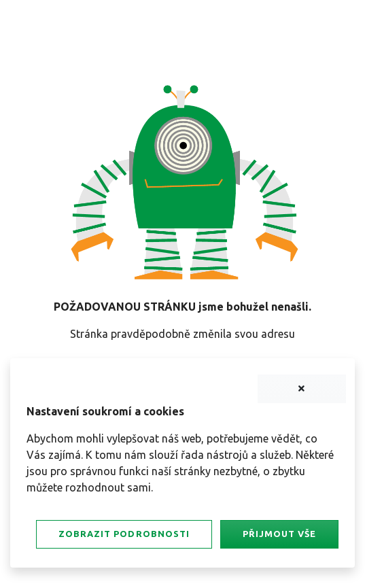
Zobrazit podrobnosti (124, 534)
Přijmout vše (279, 534)
